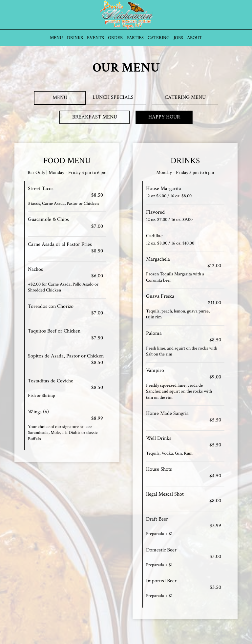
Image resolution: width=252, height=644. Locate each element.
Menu (56, 38)
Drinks (75, 38)
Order (115, 38)
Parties (135, 38)
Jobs (178, 38)
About (195, 38)
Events (95, 38)
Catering (159, 38)
